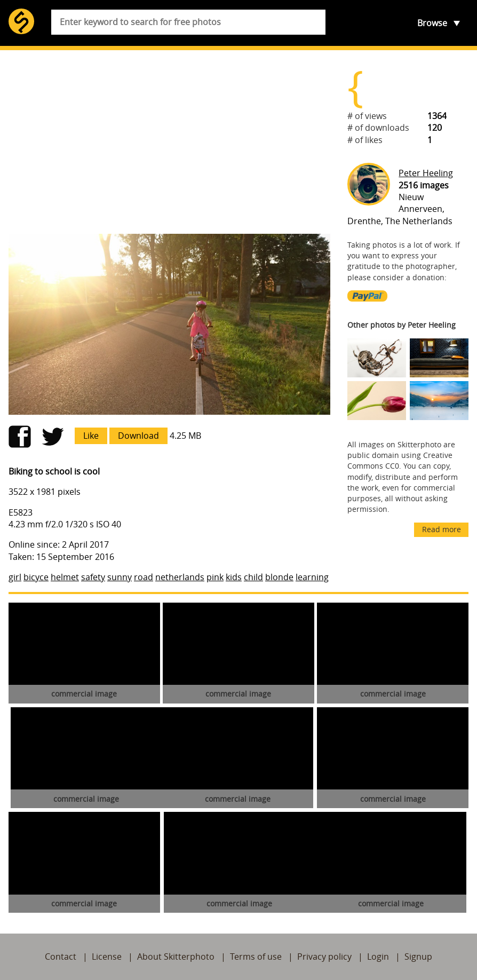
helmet (65, 577)
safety (93, 577)
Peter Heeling (426, 173)
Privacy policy (324, 957)
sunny (120, 577)
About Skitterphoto (176, 957)
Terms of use (256, 957)
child (253, 577)
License (107, 957)
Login (378, 957)
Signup (418, 957)
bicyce (36, 577)
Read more (442, 529)
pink (215, 577)
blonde (279, 577)
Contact (61, 957)
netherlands (180, 577)
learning (312, 577)
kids (234, 577)
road (144, 577)
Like (91, 436)
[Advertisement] (169, 142)
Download (138, 436)
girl (15, 577)
